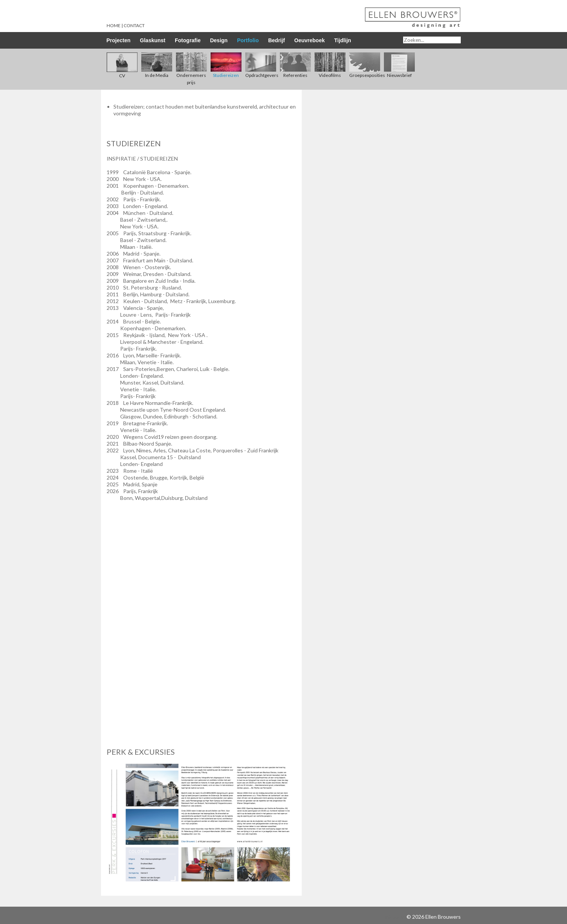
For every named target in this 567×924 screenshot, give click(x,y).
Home (114, 25)
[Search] (432, 40)
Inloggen (395, 917)
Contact (134, 25)
